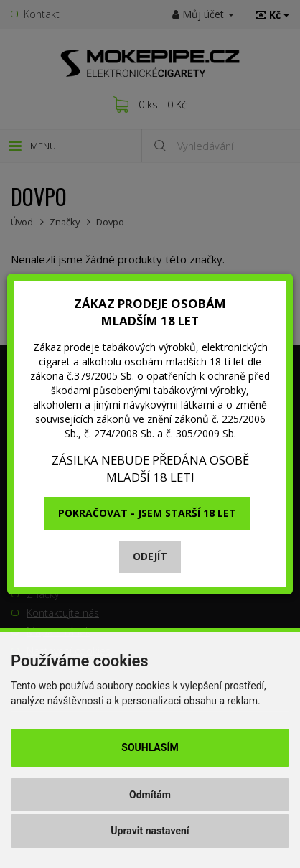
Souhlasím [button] (150, 747)
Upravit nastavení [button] (150, 831)
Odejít (150, 556)
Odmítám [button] (150, 795)
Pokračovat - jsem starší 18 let (147, 513)
